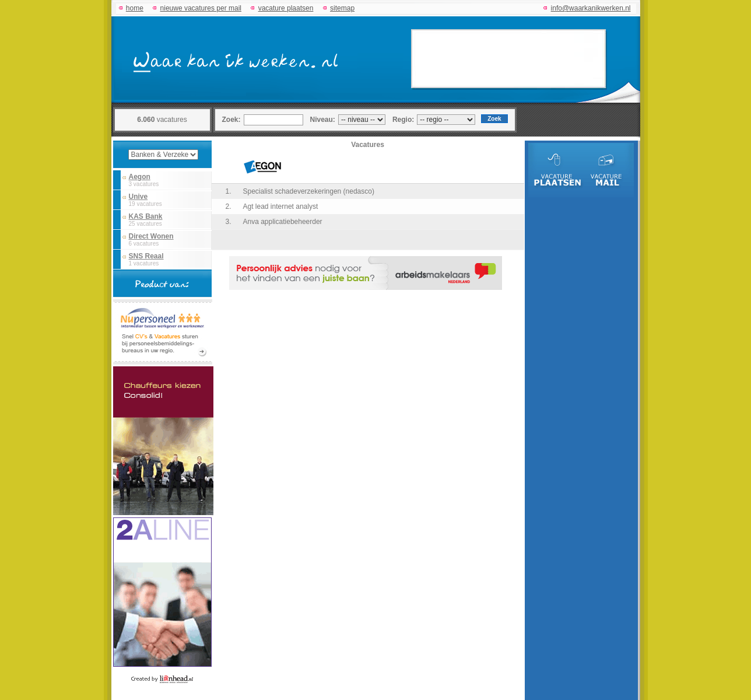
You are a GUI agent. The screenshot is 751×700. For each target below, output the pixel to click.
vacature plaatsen (286, 8)
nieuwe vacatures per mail (201, 8)
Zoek (494, 119)
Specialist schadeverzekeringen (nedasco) (309, 191)
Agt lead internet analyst (281, 206)
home (135, 8)
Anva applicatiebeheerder (283, 222)
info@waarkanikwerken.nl (591, 8)
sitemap (342, 8)
